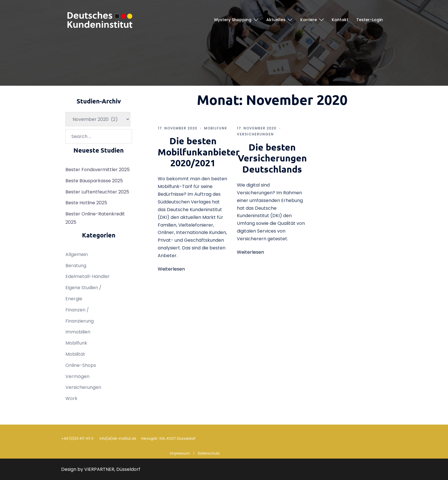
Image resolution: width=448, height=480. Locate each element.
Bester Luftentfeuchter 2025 (97, 192)
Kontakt (340, 20)
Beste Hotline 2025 (86, 203)
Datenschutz (209, 453)
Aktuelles (276, 20)
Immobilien (78, 332)
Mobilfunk (216, 128)
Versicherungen (255, 134)
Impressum (180, 453)
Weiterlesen (171, 269)
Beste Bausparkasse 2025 (94, 181)
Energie (74, 299)
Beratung (76, 266)
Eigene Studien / (83, 288)
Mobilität (75, 354)
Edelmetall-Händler (88, 276)
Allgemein (77, 254)
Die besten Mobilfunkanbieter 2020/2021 (199, 152)
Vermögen (77, 376)
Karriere (309, 20)
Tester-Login (370, 20)
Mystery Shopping (233, 20)
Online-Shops (81, 365)
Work (71, 398)
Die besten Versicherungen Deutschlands (272, 158)
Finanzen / (77, 310)
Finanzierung (80, 321)
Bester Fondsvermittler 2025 (98, 170)
